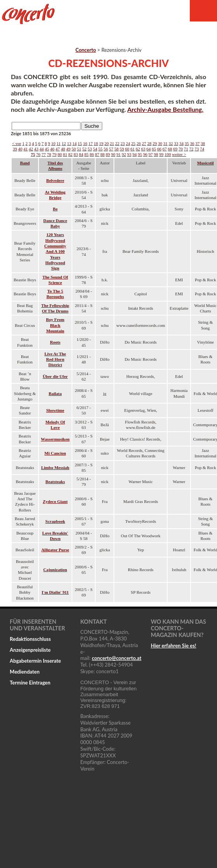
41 (25, 149)
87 (97, 154)
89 (108, 154)
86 (92, 154)
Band (25, 163)
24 (128, 143)
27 (144, 143)
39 (15, 149)
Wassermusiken (55, 439)
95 (140, 154)
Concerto (86, 50)
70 (181, 149)
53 (90, 149)
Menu (203, 11)
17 (90, 143)
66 (159, 149)
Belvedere (55, 180)
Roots (55, 342)
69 (175, 149)
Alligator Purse (55, 550)
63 (143, 149)
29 (155, 143)
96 (145, 154)
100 (168, 154)
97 (151, 154)
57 (111, 149)
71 (186, 149)
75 (33, 154)
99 (161, 154)
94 (135, 154)
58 (116, 149)
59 (122, 149)
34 (181, 143)
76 (38, 154)
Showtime (55, 410)
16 (85, 143)
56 (106, 149)
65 (154, 149)
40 (20, 149)
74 (202, 149)
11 (59, 143)
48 (63, 149)
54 (95, 149)
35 (187, 143)
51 (79, 149)
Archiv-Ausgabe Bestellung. (165, 109)
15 (80, 143)
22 (117, 143)
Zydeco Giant (55, 501)
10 (53, 143)
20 (107, 143)
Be (55, 209)
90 (113, 154)
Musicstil (206, 163)
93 (129, 154)
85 (87, 154)
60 (127, 149)
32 (171, 143)
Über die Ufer (55, 376)
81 (65, 154)
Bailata (55, 393)
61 (132, 149)
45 (47, 149)
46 (52, 149)
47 (58, 149)
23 (123, 143)
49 (68, 149)
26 (139, 143)
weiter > (179, 154)
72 (192, 149)
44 (42, 149)
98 (156, 154)
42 (31, 149)
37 (197, 143)
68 (170, 149)
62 (138, 149)
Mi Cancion (55, 453)
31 (165, 143)
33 (176, 143)
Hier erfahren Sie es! (174, 646)
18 (96, 143)
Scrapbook (55, 521)
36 (192, 143)
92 (124, 154)
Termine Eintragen (30, 683)
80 (60, 154)
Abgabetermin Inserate (35, 661)
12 (64, 143)
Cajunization (55, 570)
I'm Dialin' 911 (55, 592)
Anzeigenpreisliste (30, 650)
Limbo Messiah (55, 468)
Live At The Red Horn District (55, 359)
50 (74, 149)
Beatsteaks (55, 482)
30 (160, 143)
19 (101, 143)
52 (85, 149)
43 (36, 149)
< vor (17, 143)
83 (76, 154)
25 (133, 143)
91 (118, 154)
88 (102, 154)
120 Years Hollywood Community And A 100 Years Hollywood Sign (55, 251)
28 (150, 143)
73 (197, 149)
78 (49, 154)
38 (203, 143)
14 (74, 143)
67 (165, 149)
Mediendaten (25, 672)
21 (112, 143)
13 (69, 143)
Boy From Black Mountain (55, 325)
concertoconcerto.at (116, 658)
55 (101, 149)
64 (149, 149)
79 (54, 154)
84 (81, 154)
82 (71, 154)
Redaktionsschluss (30, 639)
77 (44, 154)
